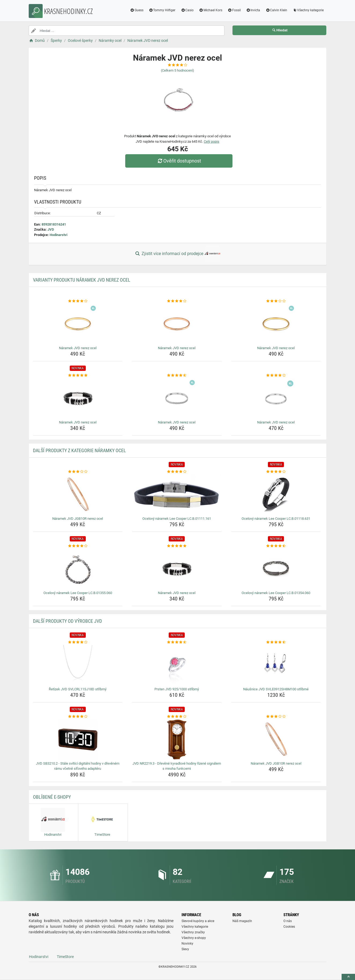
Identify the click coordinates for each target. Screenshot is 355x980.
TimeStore (65, 957)
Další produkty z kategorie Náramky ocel (79, 450)
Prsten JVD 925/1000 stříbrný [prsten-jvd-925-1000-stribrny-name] (177, 689)
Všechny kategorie (308, 10)
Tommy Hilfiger (162, 10)
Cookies (289, 927)
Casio (187, 10)
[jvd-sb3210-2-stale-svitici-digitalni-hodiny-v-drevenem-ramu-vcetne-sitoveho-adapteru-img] (78, 739)
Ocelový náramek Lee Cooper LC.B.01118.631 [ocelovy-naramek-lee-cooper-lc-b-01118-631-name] (276, 519)
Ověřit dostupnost (179, 161)
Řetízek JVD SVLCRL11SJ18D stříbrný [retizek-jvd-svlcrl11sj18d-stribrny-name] (78, 689)
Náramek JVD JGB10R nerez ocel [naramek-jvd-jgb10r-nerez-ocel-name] (78, 519)
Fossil (234, 10)
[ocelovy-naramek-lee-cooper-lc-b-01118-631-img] (276, 495)
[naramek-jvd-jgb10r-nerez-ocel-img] (78, 495)
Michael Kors (211, 10)
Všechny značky (193, 932)
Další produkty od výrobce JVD (67, 621)
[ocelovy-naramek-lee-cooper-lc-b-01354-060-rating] (276, 546)
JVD (51, 229)
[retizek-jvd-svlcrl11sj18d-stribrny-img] (78, 665)
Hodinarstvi (58, 235)
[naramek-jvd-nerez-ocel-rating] (78, 301)
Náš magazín (242, 921)
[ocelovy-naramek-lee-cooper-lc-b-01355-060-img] (78, 569)
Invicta (253, 10)
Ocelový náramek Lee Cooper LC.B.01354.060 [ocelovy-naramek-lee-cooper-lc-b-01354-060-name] (276, 593)
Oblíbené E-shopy (52, 797)
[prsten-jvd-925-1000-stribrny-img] (177, 665)
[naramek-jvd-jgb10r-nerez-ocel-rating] (78, 472)
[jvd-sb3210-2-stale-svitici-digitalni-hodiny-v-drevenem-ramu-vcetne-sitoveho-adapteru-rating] (78, 717)
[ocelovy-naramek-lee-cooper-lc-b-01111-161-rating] (177, 472)
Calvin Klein (276, 10)
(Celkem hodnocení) (177, 70)
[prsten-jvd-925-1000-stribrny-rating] (177, 642)
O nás (288, 921)
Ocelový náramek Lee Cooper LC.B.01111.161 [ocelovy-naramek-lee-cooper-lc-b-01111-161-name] (177, 519)
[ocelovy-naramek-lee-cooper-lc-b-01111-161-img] (177, 495)
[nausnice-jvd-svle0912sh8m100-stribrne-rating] (276, 642)
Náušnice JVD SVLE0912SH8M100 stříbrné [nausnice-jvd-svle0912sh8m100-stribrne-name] (276, 689)
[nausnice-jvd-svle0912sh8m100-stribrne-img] (276, 665)
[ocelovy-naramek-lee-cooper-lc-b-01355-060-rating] (78, 546)
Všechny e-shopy (194, 938)
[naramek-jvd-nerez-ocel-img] (78, 324)
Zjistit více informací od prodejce (177, 254)
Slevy (185, 949)
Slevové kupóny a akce (198, 921)
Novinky (187, 944)
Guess (137, 10)
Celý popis (212, 141)
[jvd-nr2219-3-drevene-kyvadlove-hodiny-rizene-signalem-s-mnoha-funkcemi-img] (177, 739)
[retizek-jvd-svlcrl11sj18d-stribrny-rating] (78, 642)
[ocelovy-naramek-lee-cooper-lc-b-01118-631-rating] (276, 472)
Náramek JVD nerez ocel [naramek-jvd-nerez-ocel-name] (78, 348)
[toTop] (348, 977)
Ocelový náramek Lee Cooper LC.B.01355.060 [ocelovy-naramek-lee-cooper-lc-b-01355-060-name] (78, 593)
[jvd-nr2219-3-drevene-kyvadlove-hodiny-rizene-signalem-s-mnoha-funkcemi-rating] (177, 717)
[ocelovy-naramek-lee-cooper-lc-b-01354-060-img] (276, 569)
